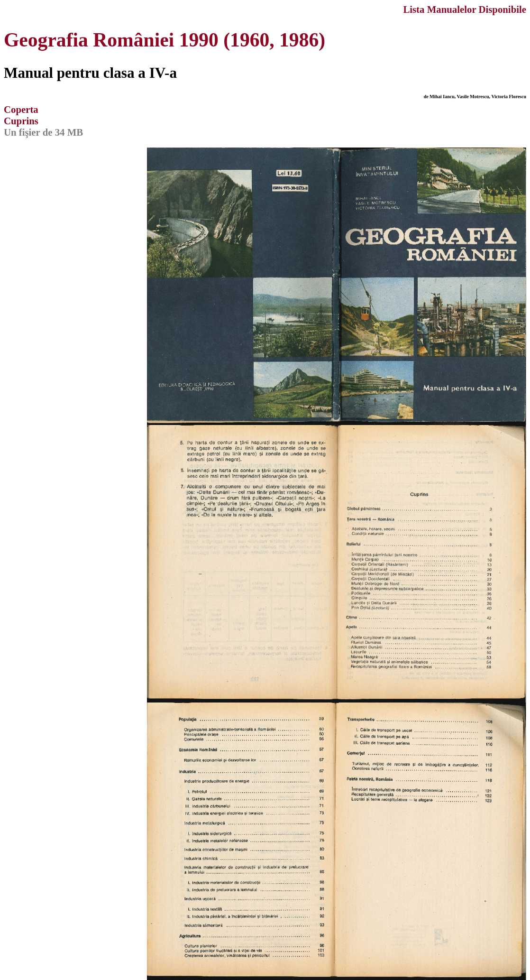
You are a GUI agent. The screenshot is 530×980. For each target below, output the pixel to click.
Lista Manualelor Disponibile (465, 9)
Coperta (21, 109)
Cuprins (21, 121)
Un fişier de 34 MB (43, 132)
